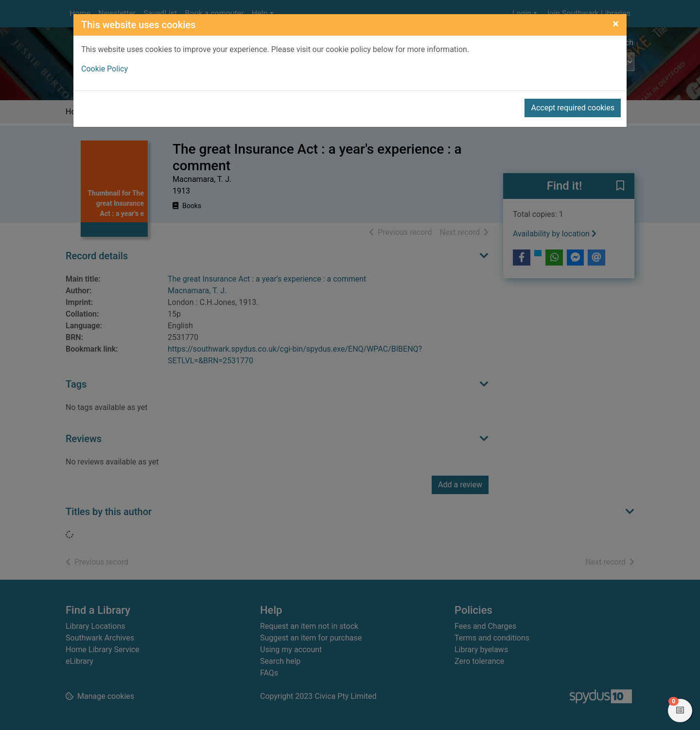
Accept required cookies (573, 108)
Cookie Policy (105, 69)
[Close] (616, 24)
